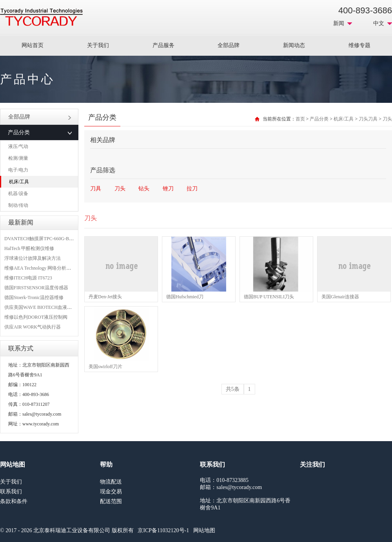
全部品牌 (229, 45)
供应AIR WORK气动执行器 (33, 327)
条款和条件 (14, 501)
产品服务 (163, 45)
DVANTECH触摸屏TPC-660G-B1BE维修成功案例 (55, 239)
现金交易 (111, 492)
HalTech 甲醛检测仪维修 (29, 248)
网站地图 (204, 530)
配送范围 (111, 501)
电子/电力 (18, 170)
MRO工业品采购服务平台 (41, 17)
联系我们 (11, 492)
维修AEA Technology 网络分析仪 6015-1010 (48, 268)
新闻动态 (294, 45)
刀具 (96, 189)
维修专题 (359, 45)
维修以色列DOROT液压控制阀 (36, 317)
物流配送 (111, 482)
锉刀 (168, 189)
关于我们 (98, 45)
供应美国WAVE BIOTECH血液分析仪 (43, 307)
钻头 (144, 189)
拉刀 (192, 189)
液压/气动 (18, 146)
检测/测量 (18, 158)
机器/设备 (18, 193)
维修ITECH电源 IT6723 (28, 278)
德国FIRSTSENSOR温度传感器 (36, 288)
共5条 (233, 389)
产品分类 (319, 119)
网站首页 (33, 45)
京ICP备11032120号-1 (163, 530)
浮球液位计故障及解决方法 (33, 258)
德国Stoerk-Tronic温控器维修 (34, 297)
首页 (300, 119)
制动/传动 (18, 205)
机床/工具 (19, 182)
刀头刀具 (368, 119)
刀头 (387, 119)
